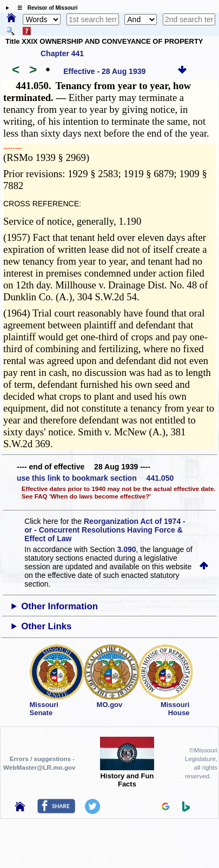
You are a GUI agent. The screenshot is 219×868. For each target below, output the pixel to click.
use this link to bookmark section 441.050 (95, 478)
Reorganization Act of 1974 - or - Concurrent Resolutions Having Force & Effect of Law (105, 530)
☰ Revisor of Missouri (45, 8)
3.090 (127, 549)
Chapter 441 (62, 53)
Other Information (59, 606)
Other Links (46, 626)
